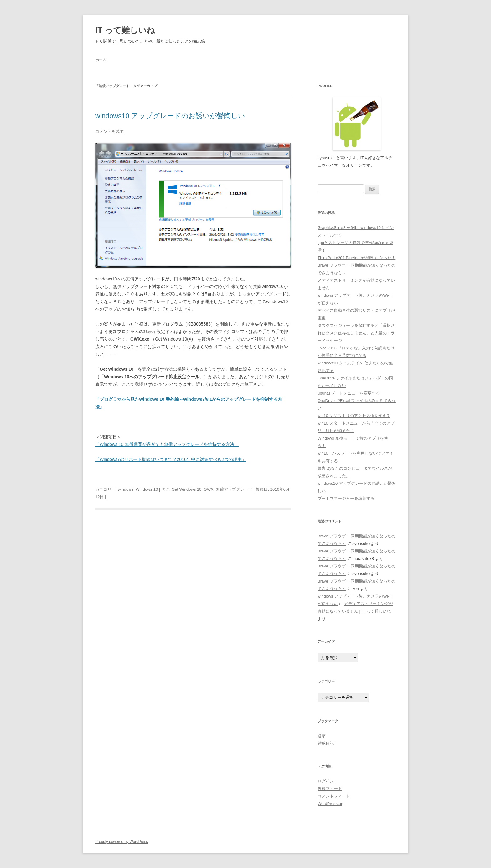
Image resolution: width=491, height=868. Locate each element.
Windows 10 (147, 489)
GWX (209, 489)
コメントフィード (334, 796)
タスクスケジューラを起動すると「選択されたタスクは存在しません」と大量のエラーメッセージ (356, 333)
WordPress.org (331, 804)
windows (126, 489)
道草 (322, 736)
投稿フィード (330, 789)
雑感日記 (326, 743)
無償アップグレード (234, 489)
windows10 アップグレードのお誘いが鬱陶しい (170, 116)
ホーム (101, 60)
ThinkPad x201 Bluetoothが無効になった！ (357, 258)
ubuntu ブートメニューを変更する (349, 393)
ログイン (326, 781)
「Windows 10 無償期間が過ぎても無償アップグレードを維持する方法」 (167, 444)
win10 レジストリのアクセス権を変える (354, 416)
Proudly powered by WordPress (122, 842)
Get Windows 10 (186, 489)
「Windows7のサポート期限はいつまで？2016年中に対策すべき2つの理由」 (171, 459)
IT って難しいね (125, 30)
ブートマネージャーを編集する (346, 498)
